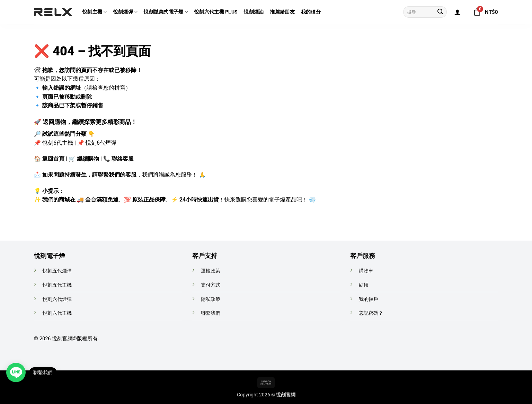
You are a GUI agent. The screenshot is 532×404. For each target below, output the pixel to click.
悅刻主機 (95, 12)
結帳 (364, 285)
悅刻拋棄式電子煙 (166, 12)
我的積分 (311, 12)
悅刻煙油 (254, 12)
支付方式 (211, 285)
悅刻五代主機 (57, 285)
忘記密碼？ (371, 313)
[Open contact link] (16, 372)
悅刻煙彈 (126, 12)
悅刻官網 (62, 339)
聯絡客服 (123, 159)
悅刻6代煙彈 (101, 143)
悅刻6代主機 (58, 143)
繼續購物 (88, 159)
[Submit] (440, 12)
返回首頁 (53, 159)
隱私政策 (211, 299)
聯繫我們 (211, 313)
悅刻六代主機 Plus (216, 12)
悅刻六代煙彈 (57, 299)
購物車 (366, 271)
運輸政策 (211, 271)
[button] (458, 12)
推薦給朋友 (282, 12)
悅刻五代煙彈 (57, 271)
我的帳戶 (369, 299)
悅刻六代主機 (57, 313)
